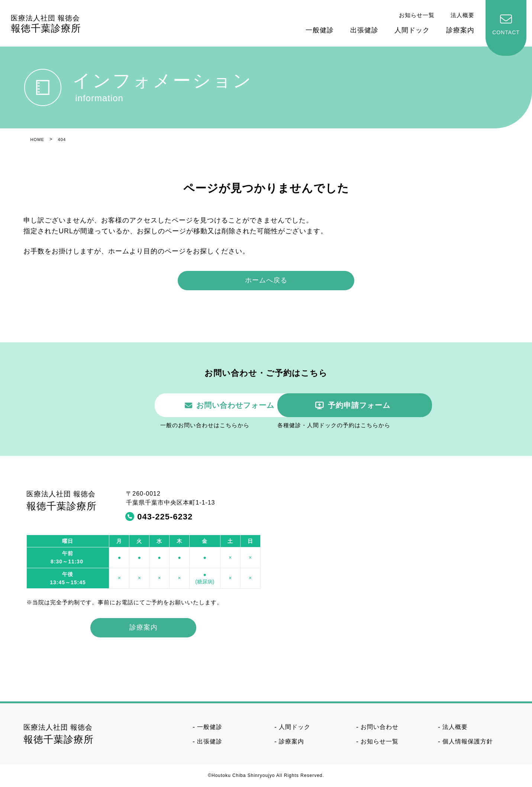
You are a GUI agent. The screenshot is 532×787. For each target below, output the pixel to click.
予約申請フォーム (362, 406)
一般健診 (320, 30)
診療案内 (460, 30)
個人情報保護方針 (468, 742)
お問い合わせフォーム (179, 406)
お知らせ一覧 (417, 15)
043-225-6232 (165, 517)
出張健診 (364, 30)
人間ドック (412, 30)
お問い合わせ (380, 728)
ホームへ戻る (266, 281)
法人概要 (462, 15)
